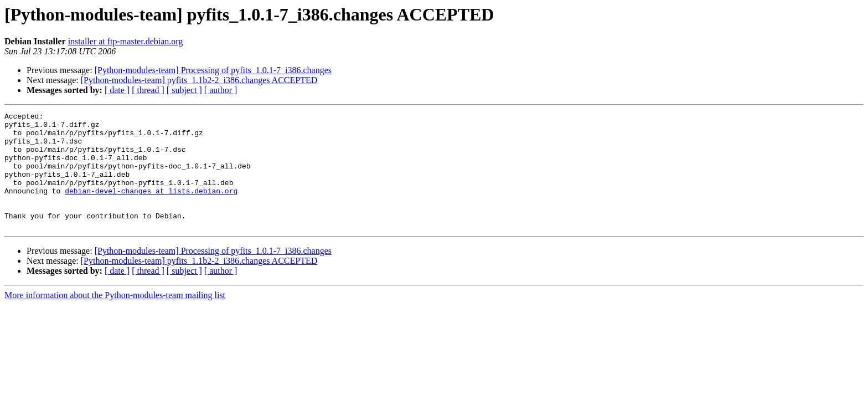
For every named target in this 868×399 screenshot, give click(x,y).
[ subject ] (184, 90)
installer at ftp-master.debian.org (126, 41)
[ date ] (117, 90)
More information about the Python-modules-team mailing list (115, 318)
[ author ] (221, 90)
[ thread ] (148, 90)
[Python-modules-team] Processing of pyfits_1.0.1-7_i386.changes (213, 70)
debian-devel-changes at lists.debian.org (151, 207)
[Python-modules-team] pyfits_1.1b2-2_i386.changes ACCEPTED (199, 80)
